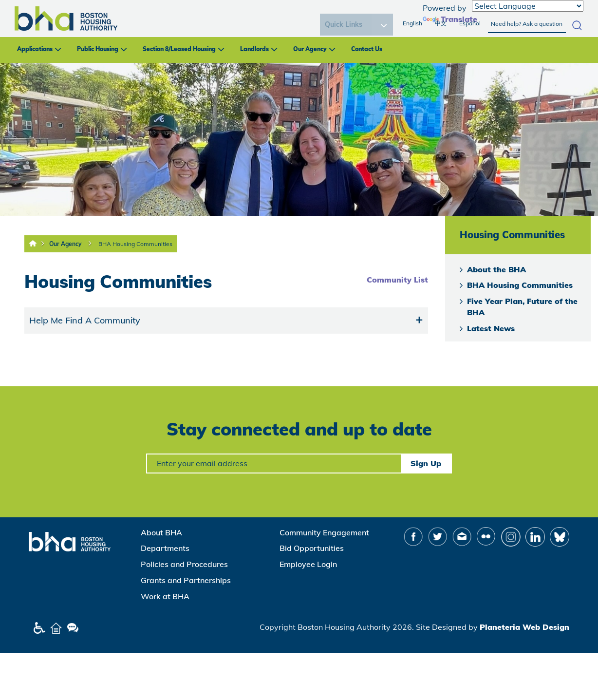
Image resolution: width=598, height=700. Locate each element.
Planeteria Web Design (524, 627)
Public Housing (98, 49)
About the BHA (496, 269)
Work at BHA (165, 596)
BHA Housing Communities (135, 244)
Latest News (491, 328)
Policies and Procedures (184, 564)
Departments (165, 548)
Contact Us (367, 49)
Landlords (254, 49)
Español (470, 23)
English (412, 23)
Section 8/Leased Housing (179, 49)
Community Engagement (324, 532)
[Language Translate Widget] (528, 6)
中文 (441, 23)
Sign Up (426, 463)
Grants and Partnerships (186, 580)
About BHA (161, 532)
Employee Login (308, 564)
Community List (397, 280)
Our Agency (310, 49)
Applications (35, 49)
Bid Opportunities (312, 548)
